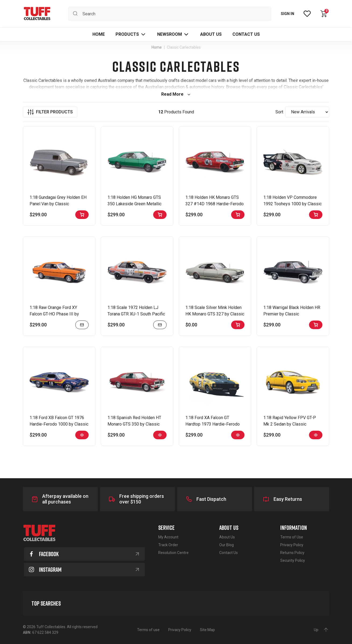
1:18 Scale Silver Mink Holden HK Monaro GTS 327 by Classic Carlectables (215, 314)
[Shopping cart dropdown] (324, 14)
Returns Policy (292, 553)
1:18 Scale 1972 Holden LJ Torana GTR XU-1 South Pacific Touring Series (136, 314)
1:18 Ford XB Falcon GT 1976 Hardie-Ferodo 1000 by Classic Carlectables (59, 424)
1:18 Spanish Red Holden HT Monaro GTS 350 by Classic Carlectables (134, 424)
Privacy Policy (292, 545)
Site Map (207, 630)
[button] (131, 34)
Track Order (168, 545)
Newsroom (170, 34)
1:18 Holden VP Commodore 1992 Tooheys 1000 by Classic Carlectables (292, 204)
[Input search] (170, 14)
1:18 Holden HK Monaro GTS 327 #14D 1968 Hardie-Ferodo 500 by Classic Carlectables (215, 204)
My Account (168, 537)
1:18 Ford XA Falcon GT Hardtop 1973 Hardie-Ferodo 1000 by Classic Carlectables (213, 424)
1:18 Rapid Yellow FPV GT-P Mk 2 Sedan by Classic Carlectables (290, 424)
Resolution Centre (173, 553)
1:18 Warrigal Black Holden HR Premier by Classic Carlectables (292, 314)
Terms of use (148, 630)
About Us (227, 537)
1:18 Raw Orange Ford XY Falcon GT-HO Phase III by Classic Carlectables (54, 314)
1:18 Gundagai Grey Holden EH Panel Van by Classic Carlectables (58, 204)
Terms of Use (292, 537)
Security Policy (293, 560)
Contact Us (229, 553)
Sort (279, 112)
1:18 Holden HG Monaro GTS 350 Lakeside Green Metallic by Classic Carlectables (134, 204)
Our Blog (227, 545)
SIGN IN (288, 14)
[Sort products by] (307, 112)
